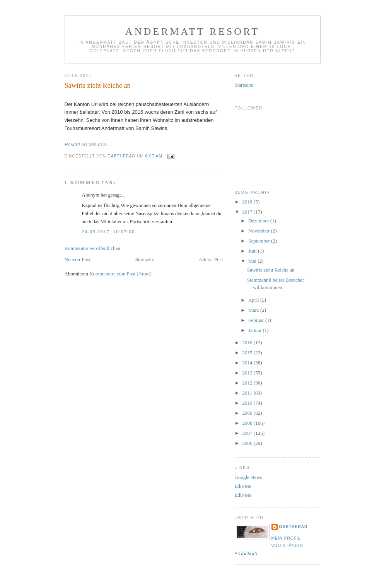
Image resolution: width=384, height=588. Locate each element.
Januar (255, 330)
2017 (248, 212)
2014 (248, 363)
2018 (248, 202)
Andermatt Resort (193, 32)
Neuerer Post (78, 259)
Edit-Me (243, 486)
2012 (248, 383)
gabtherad (294, 527)
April (254, 300)
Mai (253, 261)
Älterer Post (211, 259)
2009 (248, 413)
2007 (248, 433)
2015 (248, 353)
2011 (248, 393)
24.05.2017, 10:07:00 (108, 232)
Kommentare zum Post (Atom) (120, 274)
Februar (257, 320)
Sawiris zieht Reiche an (271, 270)
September (260, 241)
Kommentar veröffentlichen (93, 248)
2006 (248, 443)
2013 (248, 373)
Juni (253, 251)
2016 (248, 343)
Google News (248, 477)
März (254, 310)
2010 (248, 403)
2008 (248, 423)
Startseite (145, 259)
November (259, 231)
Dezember (259, 221)
